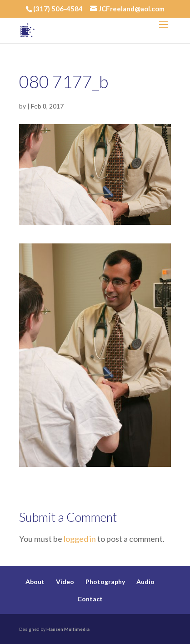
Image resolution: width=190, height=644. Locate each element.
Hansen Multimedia (68, 629)
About (35, 582)
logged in (80, 539)
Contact (90, 599)
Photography (105, 582)
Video (65, 582)
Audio (145, 582)
